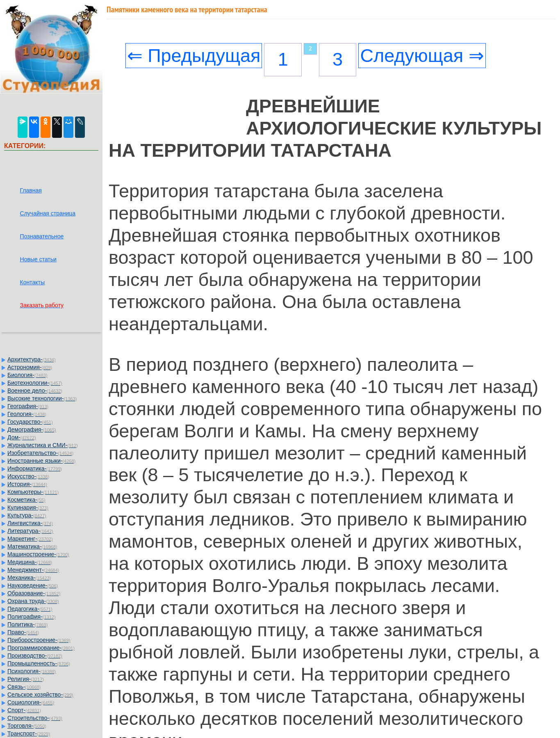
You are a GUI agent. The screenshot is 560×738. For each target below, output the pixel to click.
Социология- (31, 702)
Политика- (27, 624)
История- (27, 484)
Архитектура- (32, 359)
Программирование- (41, 648)
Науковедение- (33, 585)
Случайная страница (48, 213)
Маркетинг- (30, 539)
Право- (23, 632)
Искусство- (28, 476)
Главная (31, 190)
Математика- (32, 546)
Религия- (26, 679)
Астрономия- (30, 367)
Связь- (24, 687)
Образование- (34, 593)
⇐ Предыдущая (194, 56)
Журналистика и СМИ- (43, 445)
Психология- (32, 671)
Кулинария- (28, 507)
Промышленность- (39, 663)
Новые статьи (38, 259)
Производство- (35, 656)
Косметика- (26, 500)
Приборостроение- (39, 640)
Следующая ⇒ (422, 56)
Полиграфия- (32, 617)
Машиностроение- (38, 554)
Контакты (32, 282)
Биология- (27, 375)
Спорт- (24, 710)
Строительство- (35, 718)
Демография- (32, 430)
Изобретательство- (40, 453)
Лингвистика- (30, 523)
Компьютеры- (33, 492)
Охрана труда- (33, 601)
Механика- (29, 578)
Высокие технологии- (42, 398)
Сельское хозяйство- (40, 695)
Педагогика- (30, 609)
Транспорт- (29, 733)
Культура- (27, 515)
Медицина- (30, 562)
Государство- (30, 422)
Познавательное (42, 236)
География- (28, 406)
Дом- (22, 437)
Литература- (30, 531)
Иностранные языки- (41, 461)
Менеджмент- (33, 570)
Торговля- (27, 726)
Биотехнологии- (35, 383)
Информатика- (35, 468)
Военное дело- (35, 391)
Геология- (27, 414)
